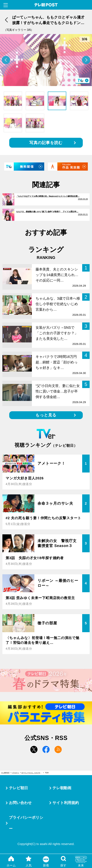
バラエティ (15, 773)
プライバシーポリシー (26, 823)
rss (58, 749)
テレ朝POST (46, 5)
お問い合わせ (20, 803)
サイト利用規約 (66, 803)
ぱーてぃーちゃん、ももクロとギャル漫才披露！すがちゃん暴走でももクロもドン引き (33, 773)
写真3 (47, 773)
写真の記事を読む (46, 143)
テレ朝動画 (62, 788)
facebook (46, 749)
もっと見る (46, 415)
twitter (34, 749)
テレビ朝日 (18, 788)
